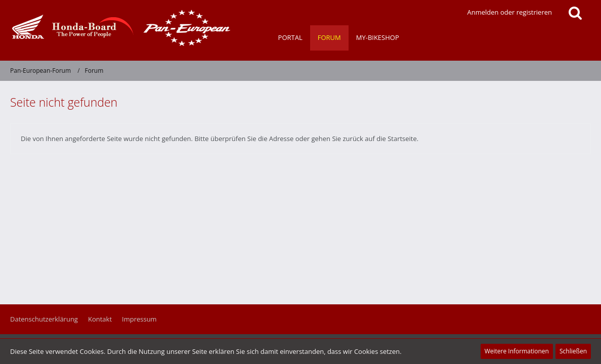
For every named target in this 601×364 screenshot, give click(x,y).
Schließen (573, 351)
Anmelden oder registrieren (510, 12)
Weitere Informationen (517, 351)
